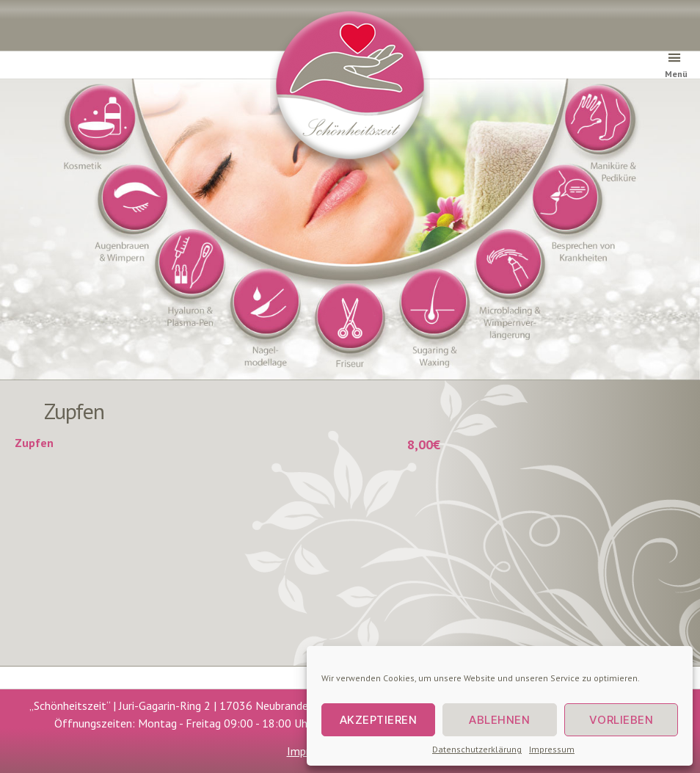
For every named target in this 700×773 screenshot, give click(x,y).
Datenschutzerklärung (477, 749)
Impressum (552, 749)
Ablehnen (499, 720)
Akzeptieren (379, 720)
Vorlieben (621, 720)
